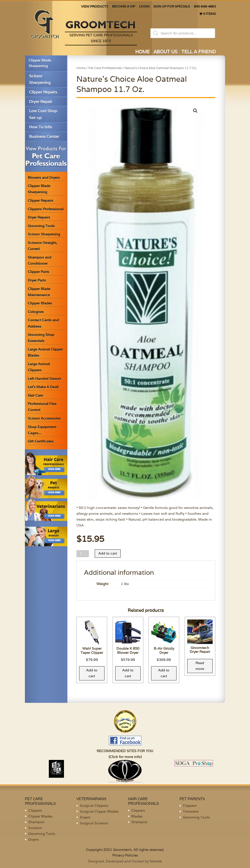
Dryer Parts (37, 280)
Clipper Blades (40, 303)
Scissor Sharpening (40, 79)
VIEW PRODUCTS (95, 7)
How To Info (41, 127)
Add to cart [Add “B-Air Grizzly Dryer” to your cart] (164, 673)
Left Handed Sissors (44, 379)
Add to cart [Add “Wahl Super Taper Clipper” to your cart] (92, 673)
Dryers (34, 839)
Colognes (36, 312)
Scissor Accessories (44, 418)
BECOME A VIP (124, 7)
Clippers (35, 810)
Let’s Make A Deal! (43, 387)
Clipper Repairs (43, 92)
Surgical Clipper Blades (99, 811)
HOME (142, 52)
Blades (137, 816)
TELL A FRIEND (199, 52)
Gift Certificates (41, 441)
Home (81, 68)
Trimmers (191, 811)
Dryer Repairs (39, 217)
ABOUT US (166, 52)
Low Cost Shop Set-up (43, 114)
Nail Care (35, 395)
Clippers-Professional (46, 209)
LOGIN (144, 7)
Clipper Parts (38, 272)
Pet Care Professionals (105, 68)
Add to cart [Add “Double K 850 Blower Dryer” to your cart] (128, 673)
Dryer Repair (41, 102)
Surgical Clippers (94, 806)
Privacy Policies (125, 855)
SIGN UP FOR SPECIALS (172, 7)
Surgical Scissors (94, 823)
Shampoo (36, 822)
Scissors (35, 828)
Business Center (44, 136)
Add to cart (108, 553)
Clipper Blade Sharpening (40, 63)
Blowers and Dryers (44, 178)
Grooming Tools (41, 226)
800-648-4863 (205, 7)
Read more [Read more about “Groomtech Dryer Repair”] (200, 666)
